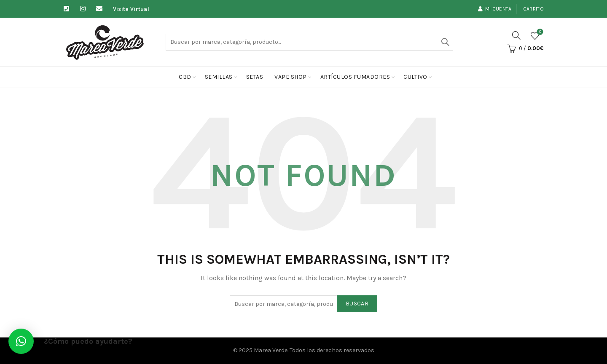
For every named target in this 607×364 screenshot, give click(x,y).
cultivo (415, 77)
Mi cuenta (495, 9)
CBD (185, 77)
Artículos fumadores (355, 77)
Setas (255, 77)
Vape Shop (291, 77)
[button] (21, 341)
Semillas (219, 77)
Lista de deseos (539, 32)
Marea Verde (271, 350)
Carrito (533, 9)
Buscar (445, 42)
